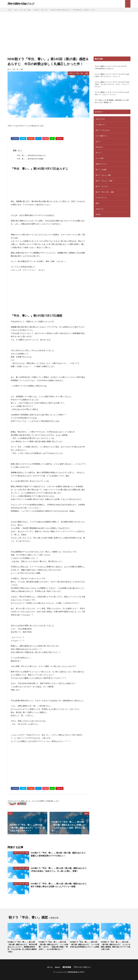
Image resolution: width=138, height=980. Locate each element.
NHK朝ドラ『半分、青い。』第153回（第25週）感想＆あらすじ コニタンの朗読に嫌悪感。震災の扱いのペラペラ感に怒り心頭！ (116, 946)
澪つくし (99, 153)
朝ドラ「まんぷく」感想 (104, 181)
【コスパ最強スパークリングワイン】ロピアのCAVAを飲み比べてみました (111, 67)
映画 (97, 203)
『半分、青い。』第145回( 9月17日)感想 (29, 159)
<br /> (61, 763)
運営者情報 (67, 967)
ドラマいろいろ (101, 198)
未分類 (98, 215)
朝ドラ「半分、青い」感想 (23, 10)
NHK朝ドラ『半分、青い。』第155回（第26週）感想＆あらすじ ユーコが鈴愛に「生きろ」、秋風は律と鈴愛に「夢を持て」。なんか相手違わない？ (53, 946)
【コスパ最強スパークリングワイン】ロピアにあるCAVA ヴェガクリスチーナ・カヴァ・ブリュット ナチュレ (112, 84)
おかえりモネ (100, 119)
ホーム (50, 967)
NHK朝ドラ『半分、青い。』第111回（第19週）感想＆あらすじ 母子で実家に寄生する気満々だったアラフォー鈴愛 (60, 885)
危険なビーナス (101, 164)
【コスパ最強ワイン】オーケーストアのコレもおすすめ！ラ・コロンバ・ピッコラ (112, 93)
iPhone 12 (99, 147)
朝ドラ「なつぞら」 (103, 187)
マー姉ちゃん (100, 125)
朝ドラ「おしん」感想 (103, 175)
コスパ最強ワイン (102, 136)
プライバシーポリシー (82, 967)
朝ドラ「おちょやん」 (103, 130)
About (57, 967)
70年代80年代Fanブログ (21, 4)
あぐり (98, 142)
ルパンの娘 (100, 158)
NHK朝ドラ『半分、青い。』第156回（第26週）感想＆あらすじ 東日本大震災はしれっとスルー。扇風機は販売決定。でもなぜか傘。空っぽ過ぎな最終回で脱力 (22, 947)
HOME (10, 10)
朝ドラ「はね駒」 (102, 170)
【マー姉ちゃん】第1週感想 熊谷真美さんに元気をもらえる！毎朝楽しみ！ (112, 101)
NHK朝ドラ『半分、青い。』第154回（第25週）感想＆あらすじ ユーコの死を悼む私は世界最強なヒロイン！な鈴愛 (85, 944)
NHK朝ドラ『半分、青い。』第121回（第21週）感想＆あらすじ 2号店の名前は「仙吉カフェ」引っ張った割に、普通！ (60, 870)
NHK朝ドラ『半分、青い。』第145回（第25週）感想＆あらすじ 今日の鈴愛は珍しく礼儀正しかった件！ (65, 10)
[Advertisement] (69, 34)
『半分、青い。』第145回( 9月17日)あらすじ (31, 155)
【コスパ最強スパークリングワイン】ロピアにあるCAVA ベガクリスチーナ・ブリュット (112, 75)
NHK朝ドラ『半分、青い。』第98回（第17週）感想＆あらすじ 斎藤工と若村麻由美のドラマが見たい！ (59, 854)
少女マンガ (100, 209)
